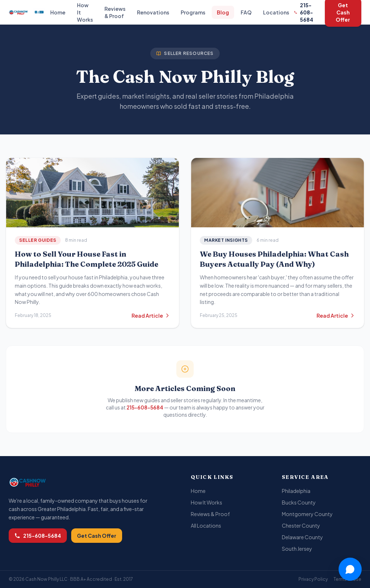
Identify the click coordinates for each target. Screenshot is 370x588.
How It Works (206, 502)
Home (58, 12)
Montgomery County (307, 514)
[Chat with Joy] (350, 569)
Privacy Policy (313, 579)
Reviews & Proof (115, 12)
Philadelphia (296, 491)
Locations (276, 12)
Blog (223, 12)
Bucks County (299, 502)
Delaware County (302, 537)
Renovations (153, 12)
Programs (193, 12)
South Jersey (297, 549)
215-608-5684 (304, 12)
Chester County (301, 525)
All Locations (206, 525)
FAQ (246, 12)
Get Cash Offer (97, 536)
